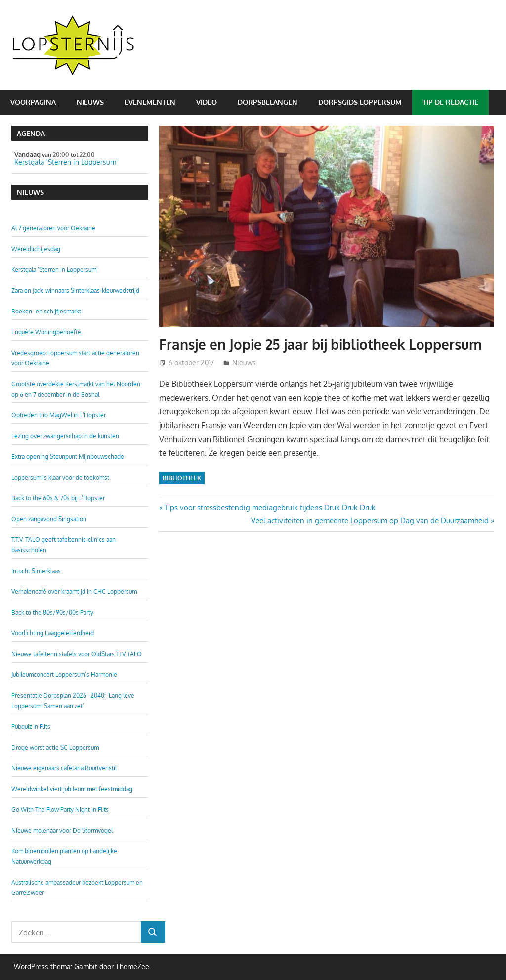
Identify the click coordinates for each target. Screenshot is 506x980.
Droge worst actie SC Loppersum (55, 747)
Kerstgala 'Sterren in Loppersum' (66, 162)
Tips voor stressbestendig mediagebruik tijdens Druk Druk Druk (270, 508)
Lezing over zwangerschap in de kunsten (65, 436)
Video (207, 102)
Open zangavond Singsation (49, 519)
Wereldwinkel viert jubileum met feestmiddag (72, 789)
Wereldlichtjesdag (36, 249)
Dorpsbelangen (268, 102)
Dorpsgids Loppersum (360, 102)
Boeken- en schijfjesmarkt (46, 311)
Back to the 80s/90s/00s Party (52, 612)
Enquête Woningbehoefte (46, 332)
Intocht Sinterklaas (36, 571)
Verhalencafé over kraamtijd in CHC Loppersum (74, 592)
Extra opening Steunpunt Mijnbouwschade (68, 457)
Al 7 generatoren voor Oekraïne (53, 228)
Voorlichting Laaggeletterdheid (53, 633)
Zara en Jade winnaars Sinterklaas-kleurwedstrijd (75, 290)
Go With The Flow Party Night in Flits (60, 810)
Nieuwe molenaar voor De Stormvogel (62, 830)
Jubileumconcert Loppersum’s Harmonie (64, 675)
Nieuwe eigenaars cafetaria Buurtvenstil (64, 768)
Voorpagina (33, 102)
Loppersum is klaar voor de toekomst (60, 477)
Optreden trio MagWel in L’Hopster (59, 415)
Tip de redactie (450, 102)
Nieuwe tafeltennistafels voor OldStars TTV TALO (77, 654)
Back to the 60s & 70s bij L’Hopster (58, 498)
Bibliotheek (182, 478)
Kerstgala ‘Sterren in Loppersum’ (55, 270)
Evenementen (150, 102)
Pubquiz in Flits (31, 727)
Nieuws (90, 102)
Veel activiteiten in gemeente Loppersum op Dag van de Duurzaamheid (370, 520)
